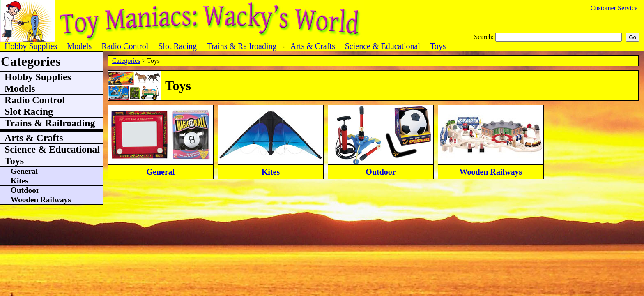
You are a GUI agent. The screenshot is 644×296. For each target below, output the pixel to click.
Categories (126, 61)
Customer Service (614, 8)
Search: (485, 37)
